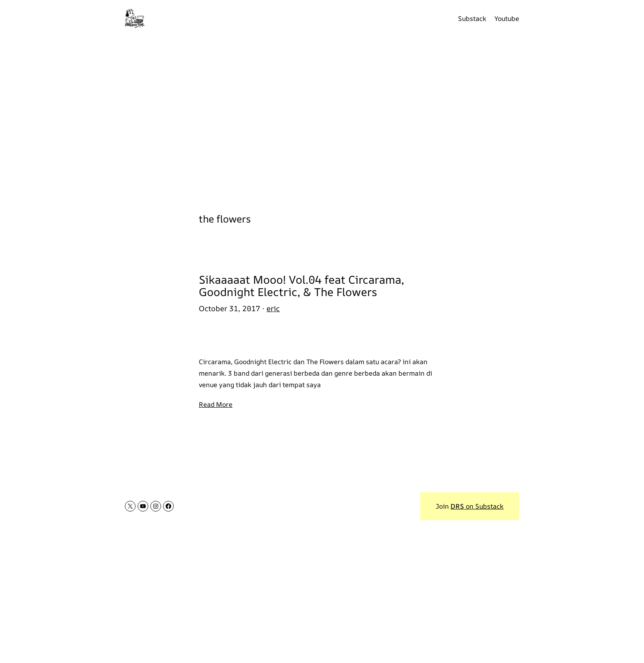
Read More (216, 404)
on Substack (477, 506)
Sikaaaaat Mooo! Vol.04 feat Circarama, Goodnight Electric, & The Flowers (301, 286)
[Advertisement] (322, 119)
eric (273, 308)
